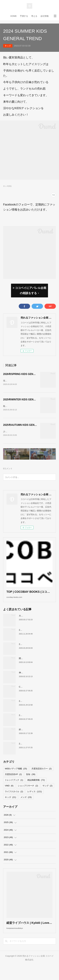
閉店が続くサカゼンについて (32, 669)
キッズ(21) (7, 186)
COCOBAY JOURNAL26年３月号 (35, 697)
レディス (35, 802)
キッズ (8, 46)
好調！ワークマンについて (31, 740)
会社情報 (45, 16)
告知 (31, 785)
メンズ (26, 807)
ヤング (47, 796)
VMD (9, 796)
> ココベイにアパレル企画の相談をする (29, 290)
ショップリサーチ (28, 796)
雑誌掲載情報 (36, 790)
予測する (24, 16)
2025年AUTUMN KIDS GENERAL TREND (27, 429)
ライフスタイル (14, 802)
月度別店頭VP (13, 785)
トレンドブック (14, 790)
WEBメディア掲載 (16, 779)
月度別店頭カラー (42, 779)
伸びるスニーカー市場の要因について (36, 683)
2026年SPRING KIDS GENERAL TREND (26, 374)
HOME (14, 16)
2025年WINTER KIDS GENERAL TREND (26, 401)
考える (34, 16)
